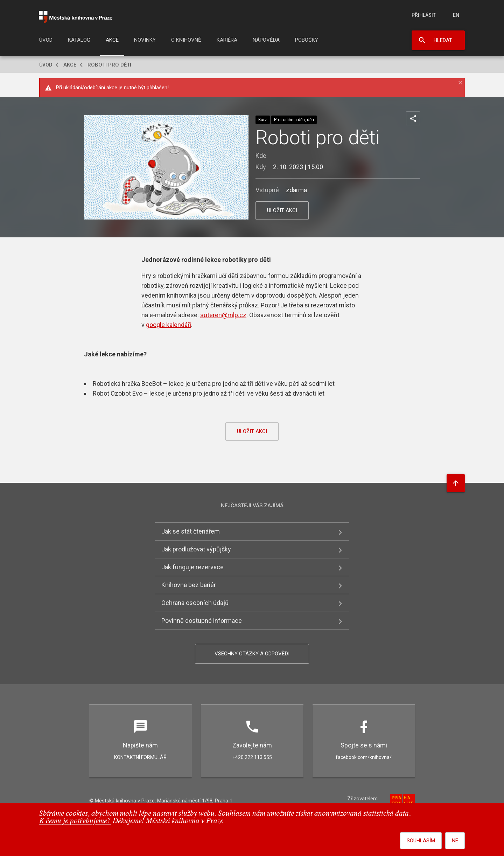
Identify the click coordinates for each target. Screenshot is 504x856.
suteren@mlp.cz (223, 315)
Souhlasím (421, 841)
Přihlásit (424, 15)
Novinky (145, 40)
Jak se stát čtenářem (191, 531)
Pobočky (307, 40)
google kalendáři (169, 325)
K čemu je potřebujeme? (75, 821)
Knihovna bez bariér (189, 585)
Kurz (263, 120)
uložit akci (282, 210)
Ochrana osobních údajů (195, 603)
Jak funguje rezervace (192, 567)
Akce (112, 40)
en (456, 15)
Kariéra (227, 40)
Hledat (443, 40)
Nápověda (266, 40)
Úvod (46, 40)
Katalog (79, 40)
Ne (455, 841)
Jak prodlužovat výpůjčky (196, 549)
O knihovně (186, 40)
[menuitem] (46, 42)
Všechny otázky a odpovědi (252, 654)
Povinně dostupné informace (202, 621)
